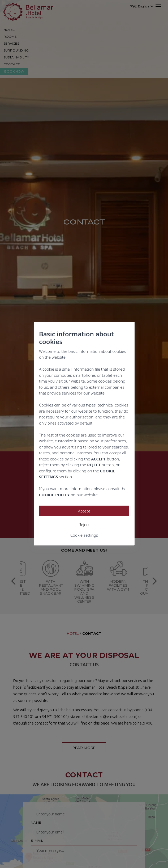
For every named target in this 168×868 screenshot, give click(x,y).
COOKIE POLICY (54, 495)
